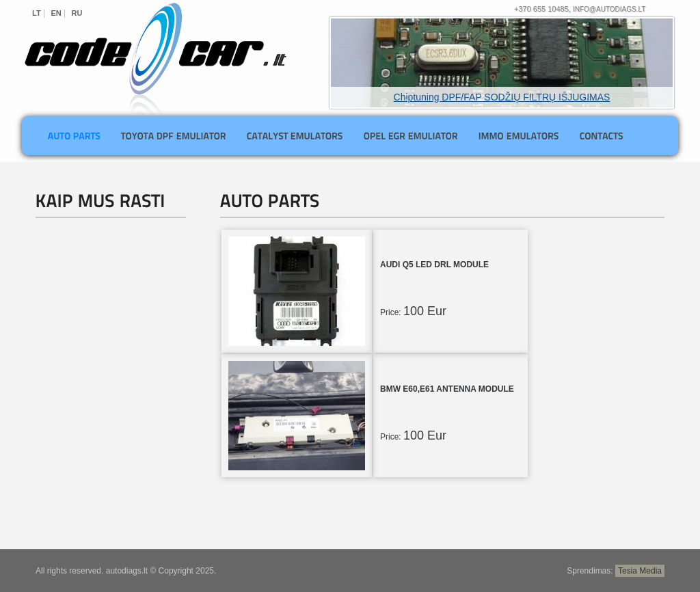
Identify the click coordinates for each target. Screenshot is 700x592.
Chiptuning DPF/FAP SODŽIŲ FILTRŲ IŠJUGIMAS (502, 97)
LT (37, 13)
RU (77, 13)
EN (56, 13)
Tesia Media (640, 571)
